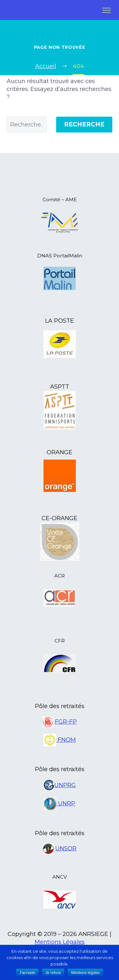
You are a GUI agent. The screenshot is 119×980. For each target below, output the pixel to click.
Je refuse (53, 973)
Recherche (84, 124)
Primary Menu (107, 10)
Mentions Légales (60, 942)
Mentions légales (85, 973)
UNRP (66, 803)
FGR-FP (66, 722)
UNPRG (65, 785)
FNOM (66, 740)
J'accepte (27, 973)
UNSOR (66, 848)
